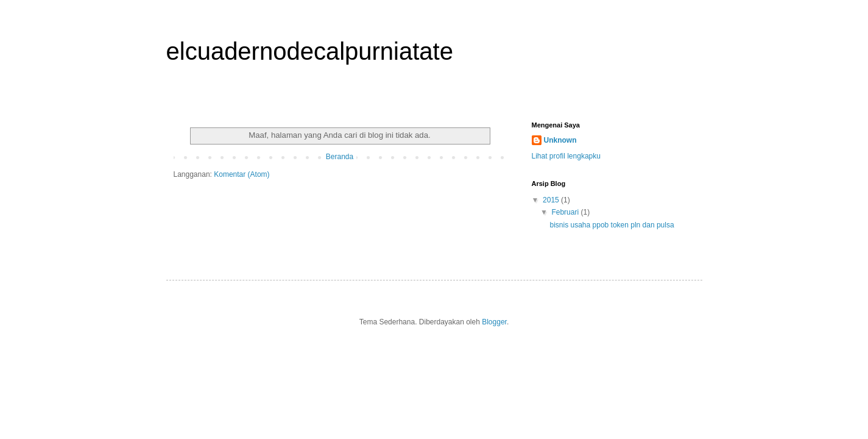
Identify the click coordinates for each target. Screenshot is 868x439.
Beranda (340, 157)
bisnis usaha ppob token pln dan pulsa (612, 225)
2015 (552, 200)
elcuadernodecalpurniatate (310, 51)
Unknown (560, 140)
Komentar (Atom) (242, 174)
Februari (566, 212)
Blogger (494, 322)
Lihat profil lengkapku (566, 156)
